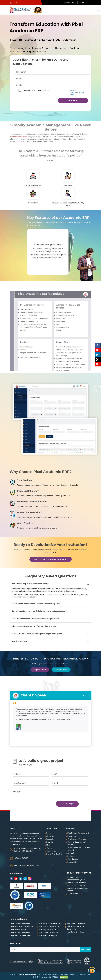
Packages (71, 856)
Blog (48, 845)
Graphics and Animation (77, 839)
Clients (67, 3)
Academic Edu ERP (75, 894)
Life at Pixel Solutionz (55, 854)
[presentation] (25, 103)
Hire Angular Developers (77, 923)
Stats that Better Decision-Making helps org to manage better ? (39, 634)
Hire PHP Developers (19, 929)
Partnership (72, 862)
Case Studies (73, 859)
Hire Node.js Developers (21, 932)
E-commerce (73, 836)
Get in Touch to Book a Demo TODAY (51, 559)
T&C (43, 974)
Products (50, 839)
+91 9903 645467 (21, 858)
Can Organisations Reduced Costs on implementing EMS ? (36, 604)
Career (81, 3)
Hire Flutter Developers (76, 932)
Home (49, 833)
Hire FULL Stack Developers (50, 926)
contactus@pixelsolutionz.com (27, 865)
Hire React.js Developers (21, 935)
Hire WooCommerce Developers (75, 928)
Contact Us (51, 851)
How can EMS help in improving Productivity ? (30, 584)
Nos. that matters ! (20, 641)
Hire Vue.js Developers (48, 935)
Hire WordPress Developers (22, 926)
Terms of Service (73, 92)
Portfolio (50, 842)
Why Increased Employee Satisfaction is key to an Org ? (35, 626)
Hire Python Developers (49, 932)
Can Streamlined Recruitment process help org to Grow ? (35, 619)
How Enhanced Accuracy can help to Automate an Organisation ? (39, 611)
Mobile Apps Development (78, 833)
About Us (50, 836)
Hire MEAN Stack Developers (50, 923)
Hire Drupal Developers (48, 929)
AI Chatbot (72, 853)
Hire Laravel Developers (21, 923)
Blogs (74, 3)
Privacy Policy (54, 974)
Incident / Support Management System (76, 879)
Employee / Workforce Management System (77, 884)
